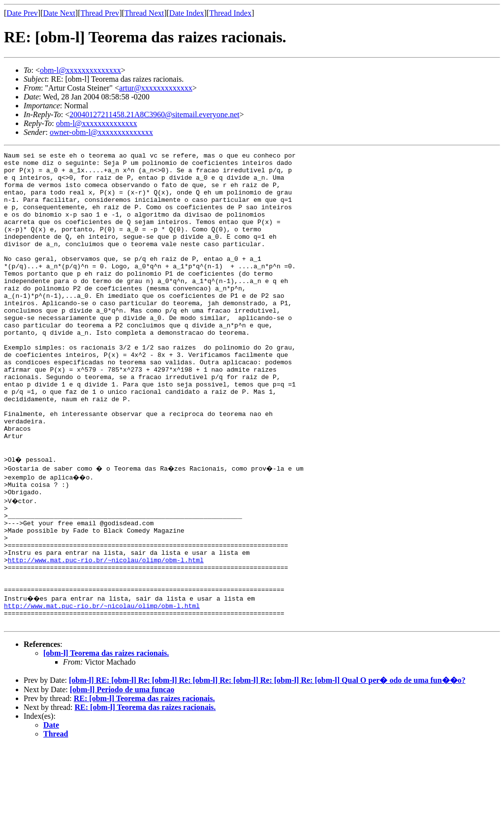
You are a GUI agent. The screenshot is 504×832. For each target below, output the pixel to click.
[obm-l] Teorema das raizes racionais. (106, 739)
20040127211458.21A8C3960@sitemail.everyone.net (154, 114)
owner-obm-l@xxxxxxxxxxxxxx (101, 132)
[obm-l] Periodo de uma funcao (122, 775)
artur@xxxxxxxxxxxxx (156, 88)
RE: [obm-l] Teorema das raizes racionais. (144, 784)
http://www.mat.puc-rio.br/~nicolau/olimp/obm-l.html (106, 635)
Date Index (187, 13)
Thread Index (230, 13)
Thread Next (144, 13)
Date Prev (22, 13)
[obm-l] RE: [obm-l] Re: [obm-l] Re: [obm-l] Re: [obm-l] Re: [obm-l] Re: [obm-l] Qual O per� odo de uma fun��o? (267, 766)
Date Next (59, 13)
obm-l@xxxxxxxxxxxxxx (80, 70)
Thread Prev (100, 13)
